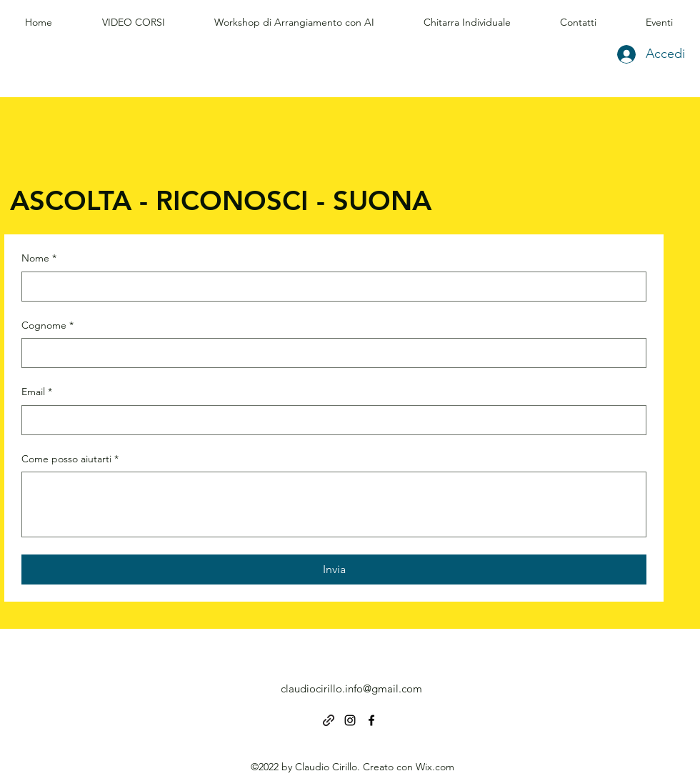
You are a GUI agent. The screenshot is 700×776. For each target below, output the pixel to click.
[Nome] (330, 287)
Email (37, 392)
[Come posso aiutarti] (334, 504)
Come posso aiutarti (70, 459)
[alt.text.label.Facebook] (371, 720)
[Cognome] (330, 353)
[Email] (330, 420)
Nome (39, 259)
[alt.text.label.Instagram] (350, 720)
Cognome (47, 326)
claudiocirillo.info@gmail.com (351, 688)
